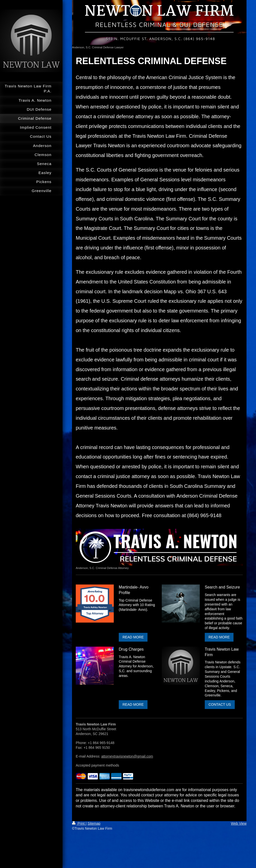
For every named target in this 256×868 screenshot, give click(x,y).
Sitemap (94, 823)
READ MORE (133, 637)
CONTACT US (220, 704)
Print (79, 823)
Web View (239, 823)
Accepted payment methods (97, 765)
